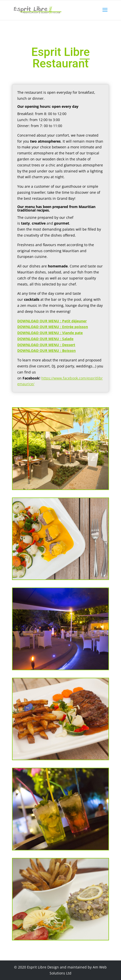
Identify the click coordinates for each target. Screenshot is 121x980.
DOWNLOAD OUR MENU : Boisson (46, 351)
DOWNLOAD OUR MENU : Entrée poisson (53, 327)
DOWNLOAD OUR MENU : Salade (45, 339)
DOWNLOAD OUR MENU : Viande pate (50, 333)
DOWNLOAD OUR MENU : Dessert (46, 345)
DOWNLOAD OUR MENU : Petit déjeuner (52, 321)
